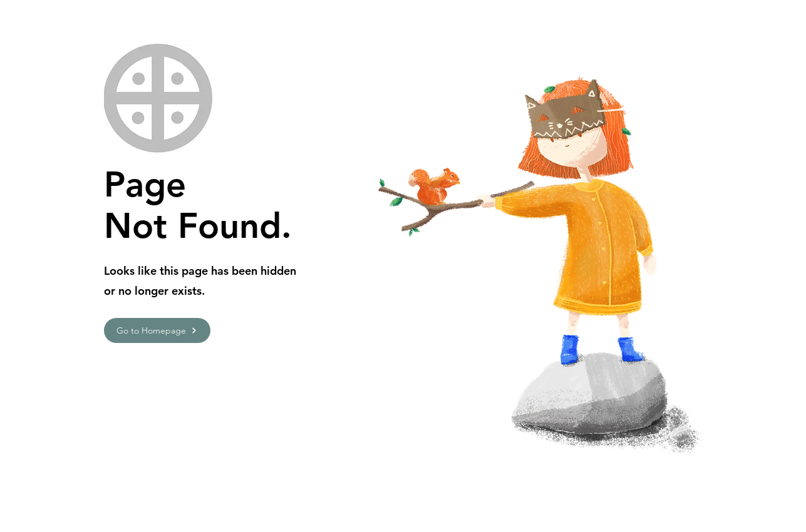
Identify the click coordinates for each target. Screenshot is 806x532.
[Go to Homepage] (157, 330)
